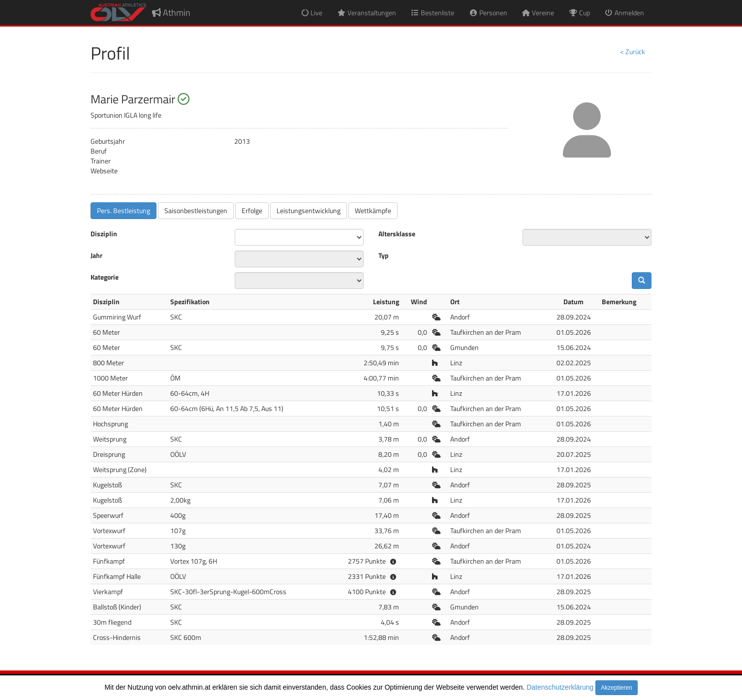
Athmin (171, 13)
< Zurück (633, 51)
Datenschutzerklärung (560, 687)
